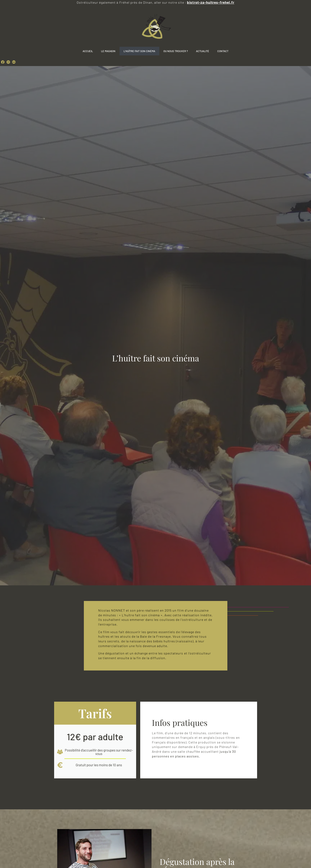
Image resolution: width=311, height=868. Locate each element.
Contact (223, 51)
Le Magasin (108, 51)
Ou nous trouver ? (176, 51)
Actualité (203, 51)
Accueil (88, 51)
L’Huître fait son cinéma (139, 51)
